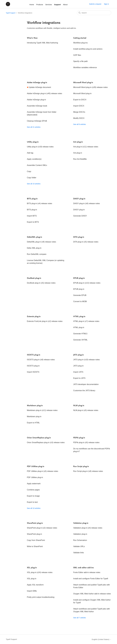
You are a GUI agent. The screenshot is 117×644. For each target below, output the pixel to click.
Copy (29, 171)
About (65, 5)
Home (32, 5)
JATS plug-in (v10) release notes (86, 360)
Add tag (30, 153)
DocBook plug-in (34, 278)
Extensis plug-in (34, 317)
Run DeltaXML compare (37, 254)
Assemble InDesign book (37, 106)
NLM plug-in (79, 406)
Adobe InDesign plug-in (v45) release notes (45, 93)
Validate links (79, 553)
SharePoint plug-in (35, 523)
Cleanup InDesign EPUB (37, 121)
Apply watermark (34, 484)
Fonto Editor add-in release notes (87, 572)
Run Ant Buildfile (80, 159)
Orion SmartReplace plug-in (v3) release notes (46, 442)
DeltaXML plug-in (35, 237)
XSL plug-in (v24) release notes (40, 572)
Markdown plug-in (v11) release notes (42, 410)
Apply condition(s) (34, 159)
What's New (32, 38)
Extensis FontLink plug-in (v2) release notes (45, 321)
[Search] (94, 13)
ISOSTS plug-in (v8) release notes (41, 360)
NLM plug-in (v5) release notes (86, 410)
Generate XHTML (80, 340)
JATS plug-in (78, 355)
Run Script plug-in (81, 467)
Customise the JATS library (84, 391)
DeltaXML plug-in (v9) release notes (42, 242)
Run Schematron (80, 540)
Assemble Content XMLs (37, 165)
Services (49, 5)
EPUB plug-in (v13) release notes (87, 283)
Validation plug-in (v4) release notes (88, 528)
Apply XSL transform (35, 585)
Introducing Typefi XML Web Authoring (43, 43)
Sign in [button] (106, 4)
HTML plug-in (79, 317)
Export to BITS (33, 222)
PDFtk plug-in (79, 438)
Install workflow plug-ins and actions (88, 49)
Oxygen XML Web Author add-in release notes (92, 594)
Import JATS (78, 372)
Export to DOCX (80, 100)
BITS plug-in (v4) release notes (40, 203)
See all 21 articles (34, 127)
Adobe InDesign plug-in (37, 83)
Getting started (80, 38)
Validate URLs (79, 546)
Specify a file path (80, 61)
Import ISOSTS (33, 372)
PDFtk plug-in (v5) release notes (86, 442)
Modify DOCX (79, 118)
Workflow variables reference (85, 67)
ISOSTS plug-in (34, 355)
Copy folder (32, 178)
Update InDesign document (40, 87)
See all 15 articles (34, 184)
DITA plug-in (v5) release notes (86, 242)
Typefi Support (11, 13)
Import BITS (32, 216)
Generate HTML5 (80, 334)
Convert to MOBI (80, 301)
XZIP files (77, 55)
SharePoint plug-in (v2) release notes (42, 528)
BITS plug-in (32, 199)
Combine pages (33, 490)
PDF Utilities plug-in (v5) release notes (43, 471)
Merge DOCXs (79, 112)
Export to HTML (33, 423)
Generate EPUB (80, 295)
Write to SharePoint (35, 546)
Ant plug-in (78, 142)
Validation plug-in (81, 523)
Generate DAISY (80, 216)
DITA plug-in (79, 237)
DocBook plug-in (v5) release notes (41, 283)
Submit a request (95, 4)
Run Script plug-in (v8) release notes (88, 471)
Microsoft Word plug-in (83, 83)
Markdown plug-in (35, 406)
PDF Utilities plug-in (36, 467)
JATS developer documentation (86, 384)
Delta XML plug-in (34, 248)
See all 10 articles (34, 508)
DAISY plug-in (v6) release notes (87, 203)
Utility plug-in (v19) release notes (40, 147)
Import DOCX (79, 106)
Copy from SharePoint (36, 540)
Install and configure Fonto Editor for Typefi (91, 579)
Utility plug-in (33, 142)
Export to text (32, 502)
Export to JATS (79, 378)
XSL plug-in (32, 568)
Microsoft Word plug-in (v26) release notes (90, 87)
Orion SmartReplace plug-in (39, 438)
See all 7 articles (80, 618)
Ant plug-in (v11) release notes (86, 147)
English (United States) (101, 639)
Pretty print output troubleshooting (41, 597)
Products (40, 5)
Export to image (33, 496)
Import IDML (32, 591)
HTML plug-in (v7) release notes (86, 321)
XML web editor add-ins (83, 568)
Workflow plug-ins (80, 43)
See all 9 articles (80, 124)
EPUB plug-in (79, 278)
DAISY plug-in (79, 199)
